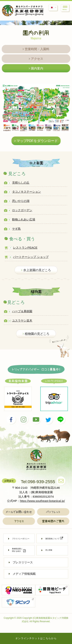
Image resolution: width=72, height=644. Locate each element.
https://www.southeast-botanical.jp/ (42, 501)
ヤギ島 (16, 229)
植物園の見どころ (36, 334)
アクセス (36, 59)
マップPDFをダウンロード (36, 141)
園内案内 (36, 68)
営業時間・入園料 (36, 49)
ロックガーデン (22, 210)
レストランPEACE (25, 248)
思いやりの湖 (21, 201)
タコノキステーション (26, 192)
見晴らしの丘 (21, 183)
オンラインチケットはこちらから (36, 638)
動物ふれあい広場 (24, 219)
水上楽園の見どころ (36, 270)
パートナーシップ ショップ (31, 257)
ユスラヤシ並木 (22, 320)
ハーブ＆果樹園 (22, 311)
